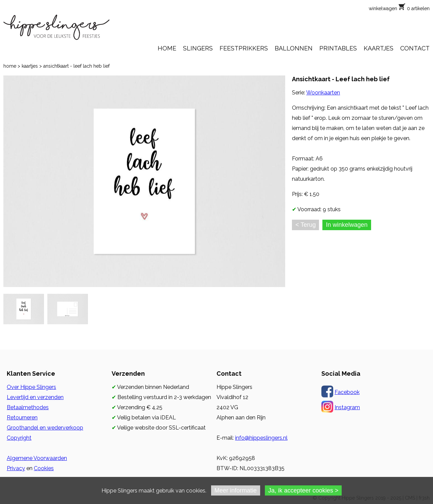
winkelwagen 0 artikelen (399, 8)
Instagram (347, 407)
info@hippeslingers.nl (261, 438)
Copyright (19, 438)
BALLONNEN (294, 48)
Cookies (44, 468)
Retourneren (22, 418)
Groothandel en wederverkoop (45, 428)
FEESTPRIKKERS (244, 48)
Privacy (16, 468)
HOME (167, 48)
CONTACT (415, 48)
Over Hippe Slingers (31, 387)
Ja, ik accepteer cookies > (303, 490)
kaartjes (30, 66)
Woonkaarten (323, 93)
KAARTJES (379, 48)
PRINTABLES (338, 48)
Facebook (347, 392)
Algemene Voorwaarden (37, 458)
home (10, 66)
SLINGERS (198, 48)
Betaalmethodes (28, 407)
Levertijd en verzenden (35, 397)
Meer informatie (236, 490)
